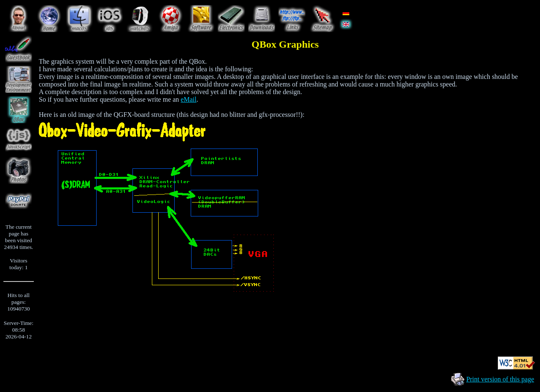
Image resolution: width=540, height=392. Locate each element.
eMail (188, 99)
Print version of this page (500, 379)
